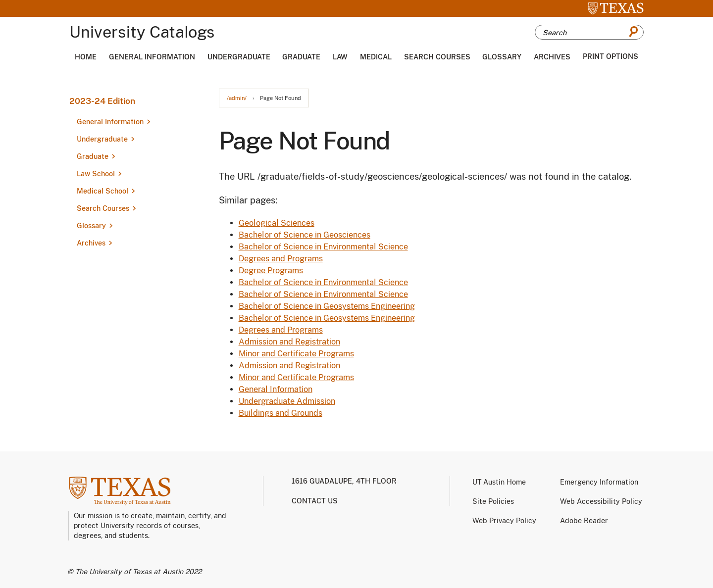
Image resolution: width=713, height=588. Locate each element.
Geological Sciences (277, 223)
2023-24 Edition (102, 101)
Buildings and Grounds (280, 413)
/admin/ (237, 98)
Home (86, 57)
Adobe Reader (584, 521)
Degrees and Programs (281, 259)
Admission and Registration (289, 342)
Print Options (611, 56)
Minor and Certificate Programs (296, 354)
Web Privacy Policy (504, 521)
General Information (152, 57)
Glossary (502, 57)
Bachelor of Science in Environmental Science (323, 247)
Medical (376, 57)
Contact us (315, 501)
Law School (96, 174)
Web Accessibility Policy (601, 501)
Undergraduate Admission (287, 401)
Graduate (301, 57)
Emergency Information (599, 482)
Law (340, 57)
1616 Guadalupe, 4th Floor (344, 481)
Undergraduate (239, 57)
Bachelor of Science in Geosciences (305, 235)
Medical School (102, 191)
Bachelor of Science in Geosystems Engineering (327, 306)
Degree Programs (271, 270)
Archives (552, 57)
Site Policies (493, 501)
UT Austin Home (499, 482)
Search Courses (437, 57)
